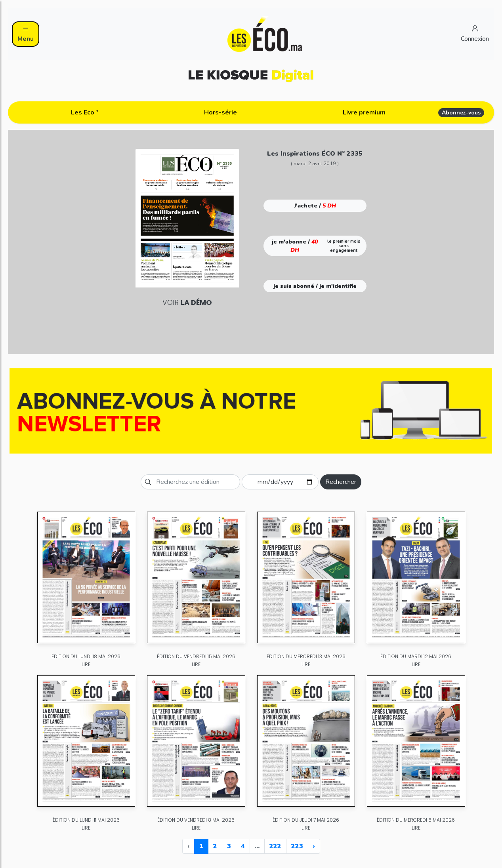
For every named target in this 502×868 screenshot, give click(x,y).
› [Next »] (314, 846)
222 (275, 846)
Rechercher (341, 482)
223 (297, 846)
